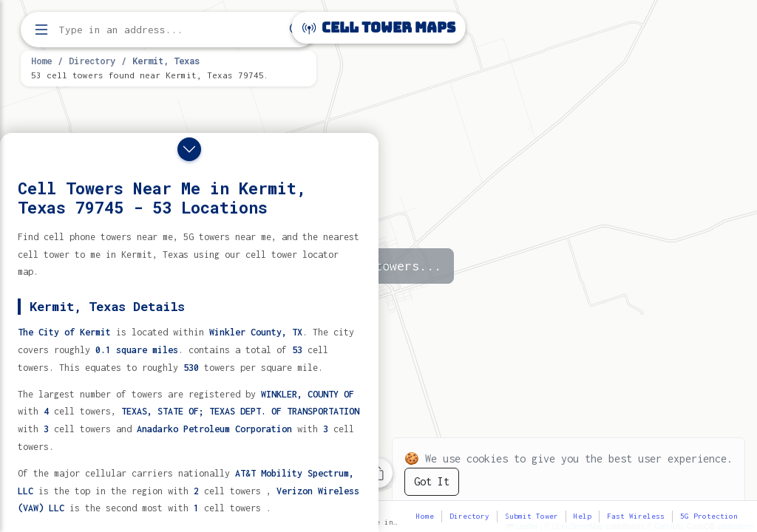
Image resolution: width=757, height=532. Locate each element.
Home (41, 61)
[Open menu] (41, 30)
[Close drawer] (189, 149)
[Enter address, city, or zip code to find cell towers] (170, 30)
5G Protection (709, 516)
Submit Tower (532, 516)
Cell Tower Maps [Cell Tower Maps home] (379, 28)
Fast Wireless (636, 516)
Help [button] (583, 516)
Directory (92, 61)
